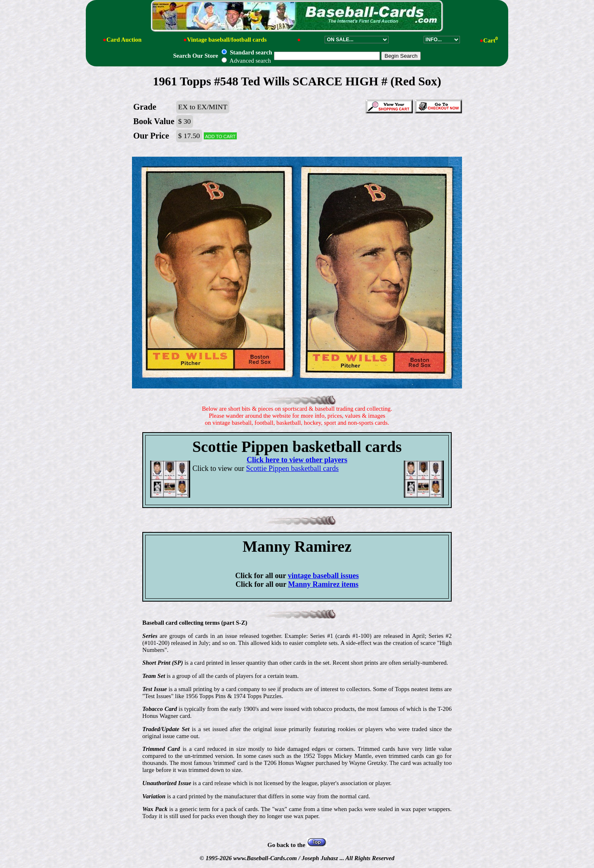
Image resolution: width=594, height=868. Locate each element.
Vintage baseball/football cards (227, 40)
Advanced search (246, 61)
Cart (491, 40)
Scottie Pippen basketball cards (292, 468)
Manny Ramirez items (323, 584)
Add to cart (220, 136)
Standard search (247, 52)
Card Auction (124, 40)
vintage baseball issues (323, 576)
